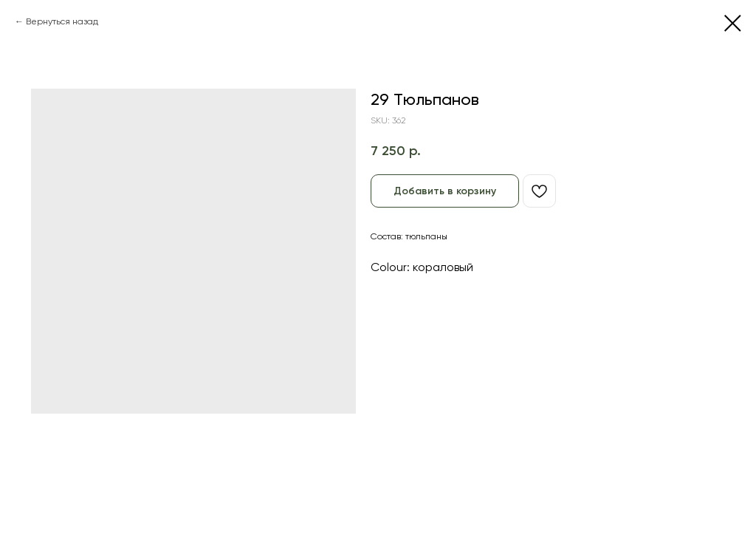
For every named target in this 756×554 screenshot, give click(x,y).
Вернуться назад (62, 21)
